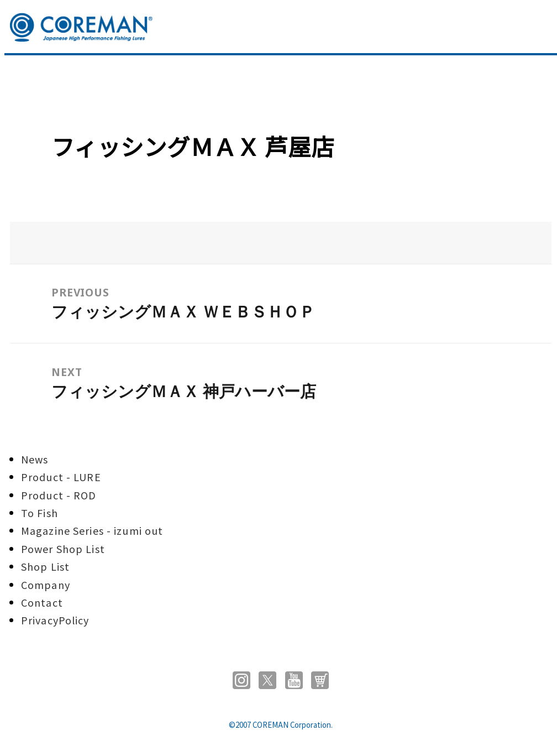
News (35, 459)
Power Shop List (63, 549)
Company (46, 585)
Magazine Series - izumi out (92, 530)
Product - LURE (61, 477)
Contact (42, 602)
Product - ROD (59, 495)
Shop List (45, 566)
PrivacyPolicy (55, 620)
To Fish (40, 513)
